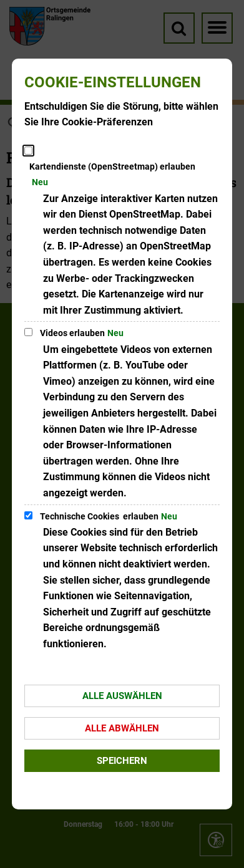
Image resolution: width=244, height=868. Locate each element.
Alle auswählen (122, 696)
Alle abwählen (122, 728)
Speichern (122, 761)
